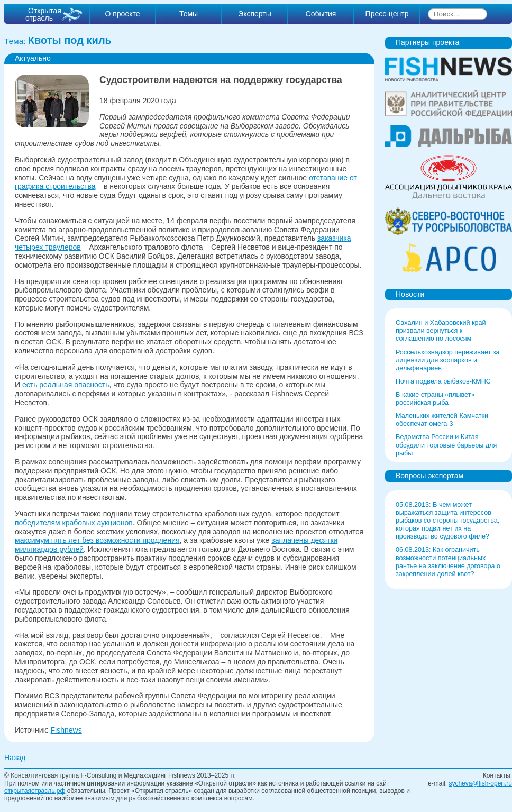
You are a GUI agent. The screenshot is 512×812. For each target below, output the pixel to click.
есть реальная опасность (66, 385)
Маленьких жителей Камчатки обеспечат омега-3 (442, 420)
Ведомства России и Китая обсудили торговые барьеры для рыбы (446, 445)
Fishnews (66, 730)
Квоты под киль (70, 40)
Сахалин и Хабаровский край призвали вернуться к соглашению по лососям (441, 331)
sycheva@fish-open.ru (480, 783)
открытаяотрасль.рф (35, 791)
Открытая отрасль (43, 14)
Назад (15, 758)
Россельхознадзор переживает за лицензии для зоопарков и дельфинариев (448, 360)
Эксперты (255, 14)
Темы (189, 14)
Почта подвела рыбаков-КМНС (443, 381)
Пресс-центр (387, 14)
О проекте (122, 14)
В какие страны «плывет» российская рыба (435, 399)
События (321, 14)
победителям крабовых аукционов (74, 523)
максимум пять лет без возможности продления (97, 540)
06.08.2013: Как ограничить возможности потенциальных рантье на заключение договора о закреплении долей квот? (448, 562)
